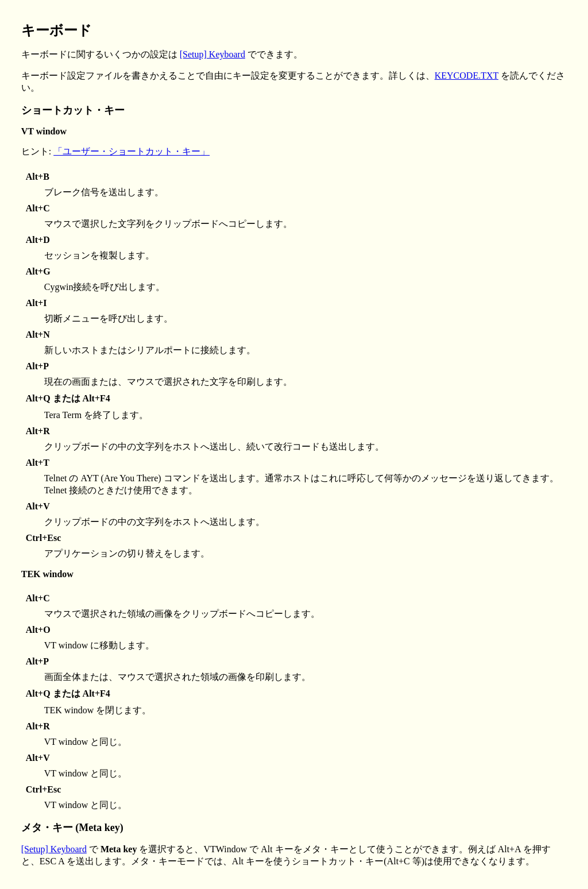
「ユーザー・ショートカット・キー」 (131, 151)
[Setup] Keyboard (212, 54)
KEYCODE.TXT (467, 76)
